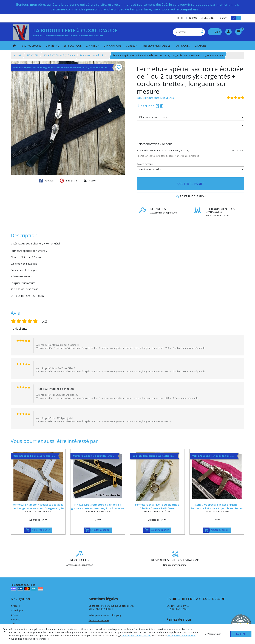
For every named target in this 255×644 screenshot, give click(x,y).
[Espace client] (228, 32)
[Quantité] (144, 135)
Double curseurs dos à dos (94, 55)
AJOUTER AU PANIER (191, 184)
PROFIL (15, 620)
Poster (90, 181)
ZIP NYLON (32, 55)
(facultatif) (191, 151)
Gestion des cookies (99, 620)
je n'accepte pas (213, 634)
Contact (223, 18)
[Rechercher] (202, 32)
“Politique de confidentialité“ (181, 636)
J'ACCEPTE (241, 634)
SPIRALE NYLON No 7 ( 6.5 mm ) (59, 55)
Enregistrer (69, 181)
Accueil (18, 55)
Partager (47, 181)
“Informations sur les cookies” (136, 636)
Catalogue (17, 610)
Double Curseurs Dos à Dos (155, 98)
